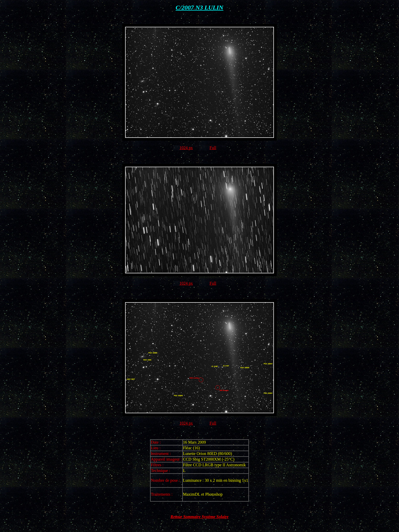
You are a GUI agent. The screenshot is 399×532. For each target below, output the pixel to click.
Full (213, 148)
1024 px (186, 148)
